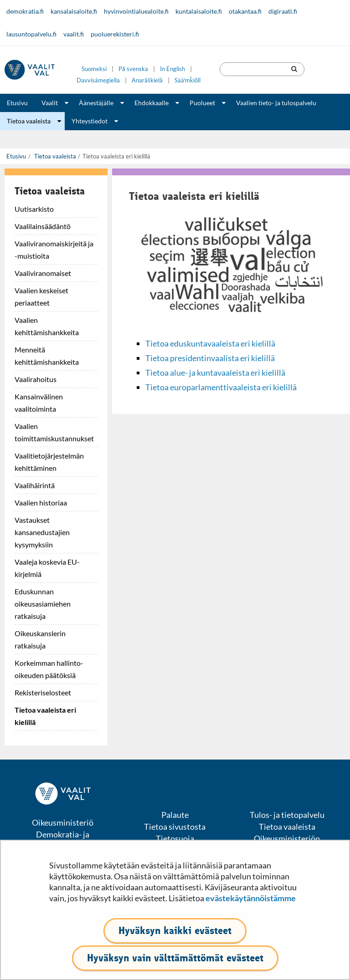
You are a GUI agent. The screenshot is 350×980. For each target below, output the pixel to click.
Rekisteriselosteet (43, 692)
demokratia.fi (25, 11)
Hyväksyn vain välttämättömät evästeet (175, 958)
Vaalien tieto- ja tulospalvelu (276, 103)
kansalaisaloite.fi (74, 11)
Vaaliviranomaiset (43, 273)
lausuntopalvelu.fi (31, 34)
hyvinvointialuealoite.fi (136, 11)
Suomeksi (94, 69)
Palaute (175, 815)
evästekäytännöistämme (251, 898)
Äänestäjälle (96, 103)
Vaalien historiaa (41, 503)
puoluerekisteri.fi (115, 34)
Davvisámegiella (98, 80)
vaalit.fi (74, 34)
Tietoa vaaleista (29, 121)
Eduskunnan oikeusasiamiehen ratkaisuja (43, 604)
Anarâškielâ (147, 80)
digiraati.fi (283, 11)
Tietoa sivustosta (175, 827)
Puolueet (202, 103)
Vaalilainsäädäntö (43, 226)
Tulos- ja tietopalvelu (287, 815)
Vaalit (50, 103)
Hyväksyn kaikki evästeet (175, 931)
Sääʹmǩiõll (188, 80)
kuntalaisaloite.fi (199, 11)
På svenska (133, 69)
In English (172, 69)
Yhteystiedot (90, 121)
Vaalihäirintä (35, 485)
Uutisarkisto (34, 209)
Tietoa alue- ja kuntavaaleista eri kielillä (215, 373)
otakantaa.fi (245, 11)
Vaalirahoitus (36, 379)
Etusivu (17, 103)
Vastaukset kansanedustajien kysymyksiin (42, 532)
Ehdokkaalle (152, 103)
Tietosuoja (175, 838)
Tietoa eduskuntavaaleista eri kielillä (210, 343)
